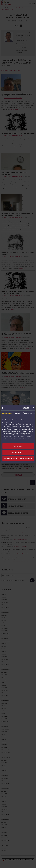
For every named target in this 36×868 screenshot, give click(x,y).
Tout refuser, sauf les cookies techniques (18, 459)
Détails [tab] (18, 413)
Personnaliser (18, 452)
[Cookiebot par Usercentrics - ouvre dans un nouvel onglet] (22, 408)
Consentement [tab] (7, 413)
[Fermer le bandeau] (33, 408)
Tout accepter (18, 446)
